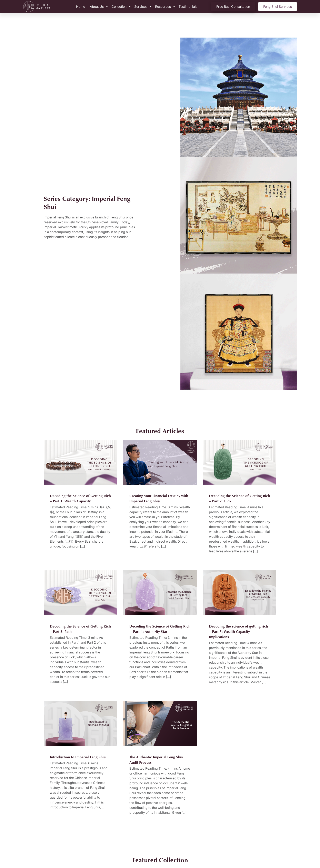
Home (81, 7)
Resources (163, 7)
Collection (119, 7)
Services (141, 7)
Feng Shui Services (278, 7)
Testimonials (188, 7)
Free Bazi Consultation (233, 7)
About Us (97, 7)
